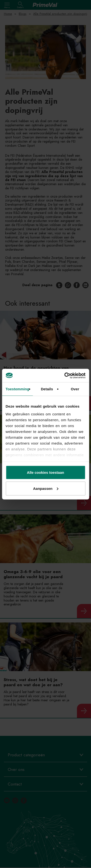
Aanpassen (46, 488)
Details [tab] (47, 389)
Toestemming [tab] (17, 389)
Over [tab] (75, 389)
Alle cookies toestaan (45, 472)
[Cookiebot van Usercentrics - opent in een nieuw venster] (65, 375)
